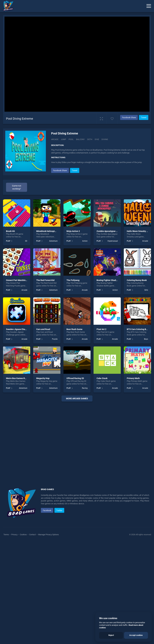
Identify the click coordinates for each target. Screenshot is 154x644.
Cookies (23, 535)
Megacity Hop (43, 378)
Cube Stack (102, 378)
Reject (111, 635)
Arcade (55, 139)
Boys (146, 339)
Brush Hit (10, 231)
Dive (97, 139)
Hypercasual (113, 241)
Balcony (80, 139)
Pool (71, 139)
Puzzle (55, 339)
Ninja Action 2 (73, 231)
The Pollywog (73, 280)
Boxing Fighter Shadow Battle (111, 280)
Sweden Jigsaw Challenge (19, 329)
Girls (146, 290)
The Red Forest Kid (45, 280)
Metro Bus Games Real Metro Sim (22, 378)
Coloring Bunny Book (137, 280)
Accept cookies (136, 635)
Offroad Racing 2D (75, 378)
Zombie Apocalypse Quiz (108, 231)
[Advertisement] (77, 441)
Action (85, 241)
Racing (85, 388)
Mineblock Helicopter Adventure (52, 231)
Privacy (14, 535)
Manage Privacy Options (48, 535)
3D (26, 241)
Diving (105, 139)
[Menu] (149, 6)
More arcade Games (77, 399)
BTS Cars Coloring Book (138, 329)
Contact (32, 535)
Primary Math (133, 378)
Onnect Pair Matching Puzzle (20, 280)
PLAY (8, 241)
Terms (6, 535)
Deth (90, 139)
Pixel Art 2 (101, 329)
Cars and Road (43, 329)
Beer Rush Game (74, 329)
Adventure (53, 241)
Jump (63, 139)
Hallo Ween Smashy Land (139, 231)
